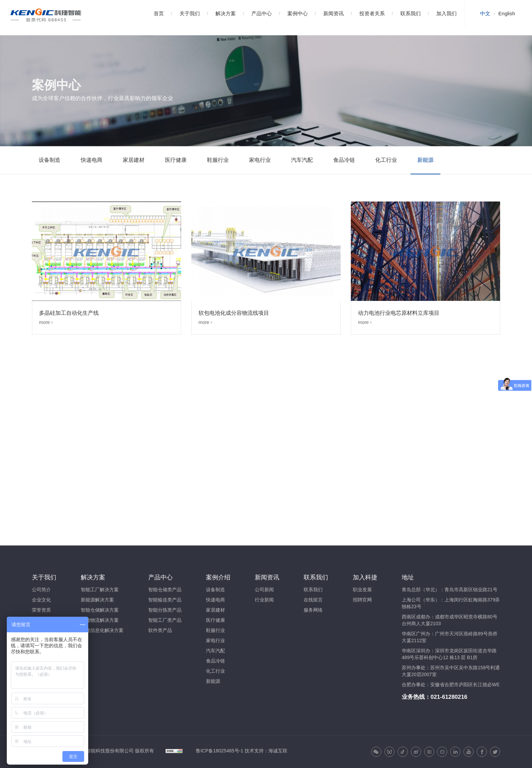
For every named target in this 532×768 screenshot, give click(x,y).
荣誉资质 (41, 610)
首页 (159, 13)
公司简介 (41, 590)
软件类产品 (160, 630)
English (507, 13)
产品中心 (262, 13)
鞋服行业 (218, 160)
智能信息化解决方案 (102, 630)
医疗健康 (176, 160)
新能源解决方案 (97, 600)
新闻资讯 (334, 13)
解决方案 (226, 13)
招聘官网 (362, 600)
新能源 (425, 160)
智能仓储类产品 (165, 590)
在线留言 (313, 600)
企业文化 (41, 600)
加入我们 (446, 13)
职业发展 (362, 590)
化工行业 (386, 160)
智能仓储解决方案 (100, 610)
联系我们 (411, 13)
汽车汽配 (302, 160)
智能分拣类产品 (165, 610)
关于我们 (190, 13)
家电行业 (260, 160)
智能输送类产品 (165, 600)
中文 (485, 13)
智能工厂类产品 (165, 620)
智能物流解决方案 (100, 620)
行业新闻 (264, 600)
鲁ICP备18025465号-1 (220, 751)
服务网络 (313, 610)
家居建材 (134, 160)
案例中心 (298, 13)
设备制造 (50, 160)
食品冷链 (344, 160)
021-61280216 (449, 697)
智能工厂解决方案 (100, 590)
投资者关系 (372, 13)
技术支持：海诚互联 (266, 751)
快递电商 (92, 160)
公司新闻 (264, 590)
